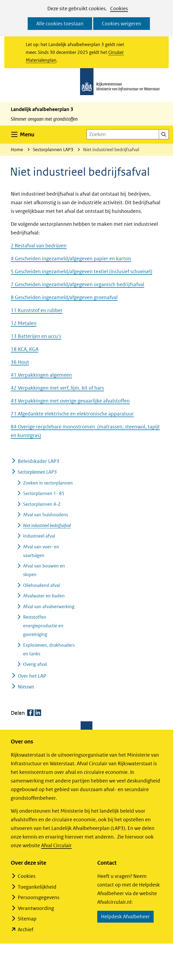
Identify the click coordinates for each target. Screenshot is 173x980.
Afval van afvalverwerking (49, 607)
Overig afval (35, 664)
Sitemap (27, 919)
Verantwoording (36, 908)
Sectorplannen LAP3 (37, 472)
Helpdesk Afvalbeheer (127, 917)
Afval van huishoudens (46, 515)
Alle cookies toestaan (60, 24)
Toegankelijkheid (37, 887)
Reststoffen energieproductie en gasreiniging (43, 626)
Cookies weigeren (122, 24)
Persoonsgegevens (39, 897)
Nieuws (26, 687)
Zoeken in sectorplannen (48, 483)
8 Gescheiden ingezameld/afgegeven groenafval (64, 297)
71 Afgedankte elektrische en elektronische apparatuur (72, 414)
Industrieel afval (39, 536)
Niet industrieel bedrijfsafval (47, 525)
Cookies (119, 8)
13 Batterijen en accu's (36, 336)
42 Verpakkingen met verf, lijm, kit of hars (57, 388)
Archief (26, 929)
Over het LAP (32, 676)
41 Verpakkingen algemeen (41, 375)
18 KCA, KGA (25, 349)
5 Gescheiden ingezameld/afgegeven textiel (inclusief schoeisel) (82, 271)
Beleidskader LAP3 (39, 461)
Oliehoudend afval (42, 585)
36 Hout (20, 362)
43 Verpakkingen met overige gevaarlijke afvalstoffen (70, 401)
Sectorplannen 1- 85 (44, 493)
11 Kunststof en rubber (37, 310)
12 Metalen (24, 323)
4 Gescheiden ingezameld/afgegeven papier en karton (71, 259)
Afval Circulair (56, 845)
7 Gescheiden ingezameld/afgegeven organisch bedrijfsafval (78, 284)
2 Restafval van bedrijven (39, 246)
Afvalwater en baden (44, 596)
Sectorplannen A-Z (42, 504)
